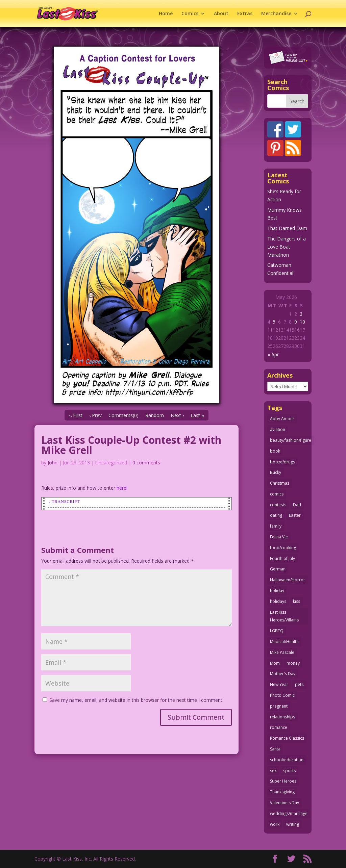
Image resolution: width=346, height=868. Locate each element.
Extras (245, 14)
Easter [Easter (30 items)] (295, 515)
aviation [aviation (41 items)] (278, 429)
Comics (190, 14)
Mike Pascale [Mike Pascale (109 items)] (282, 652)
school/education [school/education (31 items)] (287, 760)
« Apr (273, 354)
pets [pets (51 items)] (299, 684)
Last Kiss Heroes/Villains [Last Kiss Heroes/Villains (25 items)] (284, 616)
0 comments (146, 463)
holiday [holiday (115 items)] (277, 591)
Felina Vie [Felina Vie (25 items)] (279, 537)
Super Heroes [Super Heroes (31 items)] (283, 781)
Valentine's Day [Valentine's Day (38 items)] (285, 803)
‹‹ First (76, 415)
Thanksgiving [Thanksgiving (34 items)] (282, 792)
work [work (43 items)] (275, 824)
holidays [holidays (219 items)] (278, 601)
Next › (177, 415)
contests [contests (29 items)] (278, 505)
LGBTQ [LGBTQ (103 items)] (277, 631)
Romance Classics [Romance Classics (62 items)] (287, 738)
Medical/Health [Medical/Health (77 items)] (284, 642)
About (221, 14)
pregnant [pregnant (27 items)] (279, 706)
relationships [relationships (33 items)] (282, 717)
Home (166, 14)
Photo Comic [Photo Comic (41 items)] (282, 695)
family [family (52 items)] (276, 526)
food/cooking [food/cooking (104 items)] (283, 548)
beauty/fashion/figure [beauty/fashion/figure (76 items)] (291, 440)
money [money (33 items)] (293, 663)
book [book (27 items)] (275, 451)
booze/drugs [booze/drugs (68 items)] (282, 462)
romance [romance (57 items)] (279, 727)
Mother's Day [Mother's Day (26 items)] (283, 674)
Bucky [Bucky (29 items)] (276, 472)
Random (155, 415)
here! (122, 488)
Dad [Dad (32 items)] (297, 505)
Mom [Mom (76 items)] (275, 663)
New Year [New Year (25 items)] (279, 684)
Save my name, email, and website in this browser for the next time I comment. (136, 700)
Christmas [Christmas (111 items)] (280, 483)
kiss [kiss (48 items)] (296, 601)
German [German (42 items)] (278, 569)
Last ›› (197, 415)
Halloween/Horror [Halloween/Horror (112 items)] (288, 580)
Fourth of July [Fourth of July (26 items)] (282, 558)
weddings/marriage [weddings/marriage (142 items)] (289, 813)
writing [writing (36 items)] (293, 824)
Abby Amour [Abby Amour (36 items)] (282, 419)
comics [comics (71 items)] (277, 494)
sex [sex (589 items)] (273, 771)
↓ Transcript (64, 502)
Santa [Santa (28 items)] (275, 749)
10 (302, 322)
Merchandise (276, 14)
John (53, 463)
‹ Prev (95, 415)
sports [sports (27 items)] (289, 771)
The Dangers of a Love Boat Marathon (287, 247)
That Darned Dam (287, 228)
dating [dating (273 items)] (276, 515)
